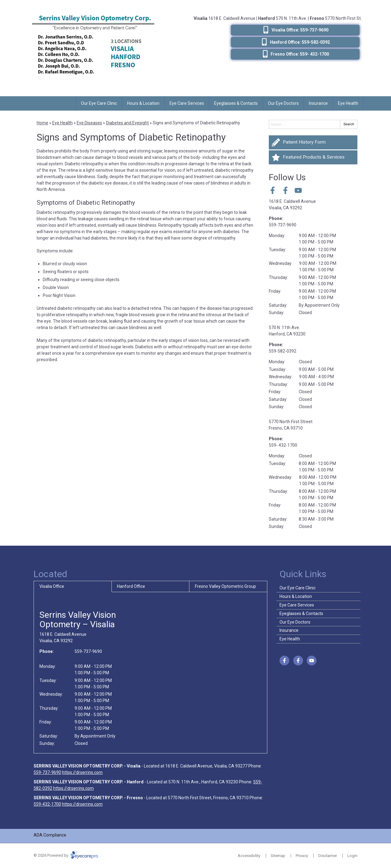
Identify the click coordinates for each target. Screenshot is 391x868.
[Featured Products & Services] (313, 157)
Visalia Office (52, 586)
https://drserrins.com (82, 772)
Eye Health (348, 103)
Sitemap (278, 856)
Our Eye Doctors (283, 103)
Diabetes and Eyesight (127, 123)
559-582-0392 (283, 351)
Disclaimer (328, 856)
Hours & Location (143, 103)
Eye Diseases (89, 123)
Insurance (318, 103)
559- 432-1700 (283, 445)
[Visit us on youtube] (298, 190)
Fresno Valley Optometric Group (225, 586)
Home (42, 123)
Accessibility (249, 856)
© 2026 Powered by (66, 855)
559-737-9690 (283, 225)
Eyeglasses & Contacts (236, 103)
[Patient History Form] (313, 142)
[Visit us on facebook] (273, 190)
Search (349, 124)
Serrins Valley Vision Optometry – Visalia (78, 620)
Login (352, 856)
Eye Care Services (187, 103)
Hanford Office (131, 586)
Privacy (302, 856)
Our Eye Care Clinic (99, 103)
